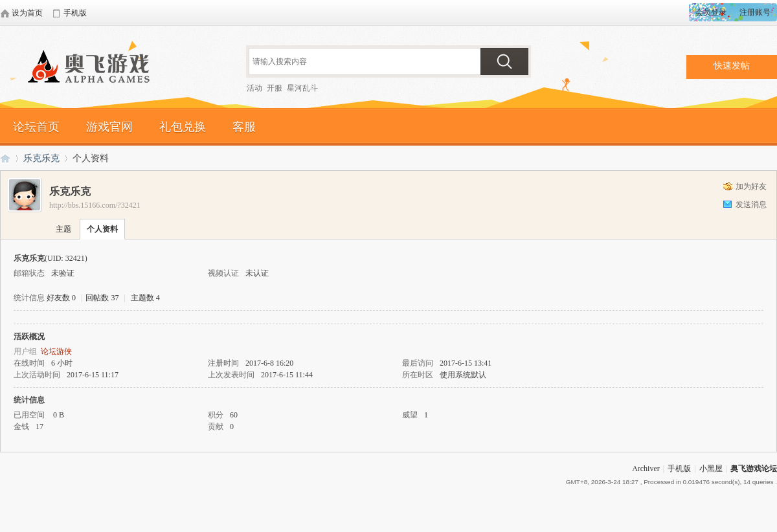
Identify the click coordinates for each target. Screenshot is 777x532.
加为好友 (751, 186)
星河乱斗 (302, 88)
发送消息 (751, 205)
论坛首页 (36, 127)
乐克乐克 (41, 158)
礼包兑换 (183, 127)
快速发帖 (732, 66)
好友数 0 (61, 298)
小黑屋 (711, 469)
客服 (244, 127)
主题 (63, 229)
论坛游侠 (56, 351)
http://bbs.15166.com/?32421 (95, 205)
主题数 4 (145, 298)
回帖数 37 (102, 298)
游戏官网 (109, 127)
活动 (254, 88)
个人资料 (102, 229)
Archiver (646, 469)
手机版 (679, 469)
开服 (275, 88)
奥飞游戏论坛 (94, 68)
